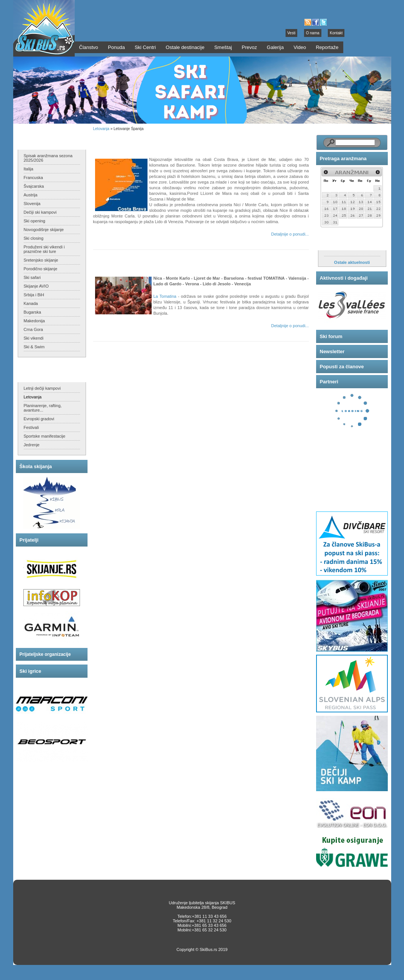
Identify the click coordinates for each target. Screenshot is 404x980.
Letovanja (33, 397)
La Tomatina (165, 296)
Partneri (329, 382)
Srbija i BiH (34, 295)
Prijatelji (29, 540)
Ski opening (35, 221)
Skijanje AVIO (36, 286)
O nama (313, 33)
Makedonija (34, 321)
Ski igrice (31, 671)
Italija (29, 169)
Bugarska (32, 312)
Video (300, 47)
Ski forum (331, 336)
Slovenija (32, 204)
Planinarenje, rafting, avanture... (43, 408)
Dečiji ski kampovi (40, 212)
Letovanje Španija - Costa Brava (138, 142)
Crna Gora (33, 329)
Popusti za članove (342, 367)
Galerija (275, 47)
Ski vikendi (34, 338)
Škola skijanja (36, 466)
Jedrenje (32, 445)
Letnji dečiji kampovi (42, 388)
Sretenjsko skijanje (41, 260)
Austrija (31, 195)
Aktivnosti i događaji (344, 278)
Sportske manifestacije (45, 436)
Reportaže (327, 47)
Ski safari (32, 277)
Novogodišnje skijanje (44, 230)
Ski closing (34, 238)
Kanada (31, 303)
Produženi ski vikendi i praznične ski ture (44, 249)
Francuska (33, 178)
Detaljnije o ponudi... (290, 234)
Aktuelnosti (334, 243)
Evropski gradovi (39, 419)
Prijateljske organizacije (45, 654)
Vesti (292, 33)
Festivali (31, 427)
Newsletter (332, 351)
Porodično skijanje (41, 269)
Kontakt (336, 33)
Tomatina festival (121, 260)
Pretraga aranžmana (343, 158)
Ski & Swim (34, 347)
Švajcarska (34, 186)
